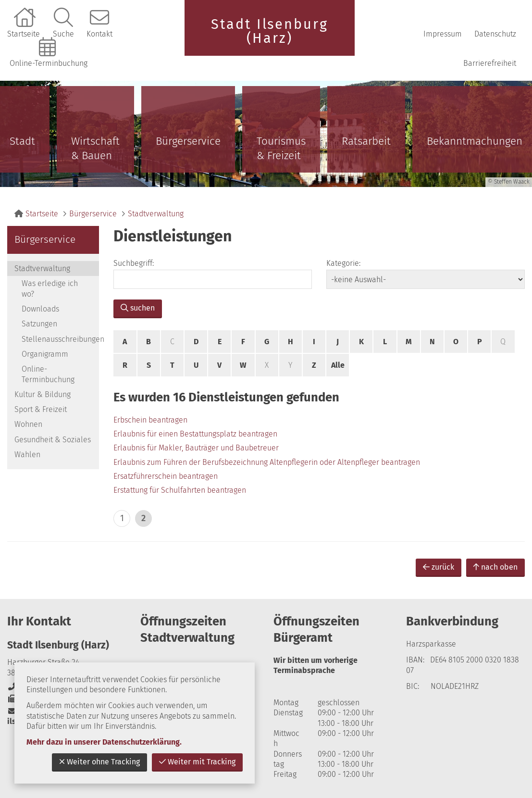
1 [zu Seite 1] (122, 518)
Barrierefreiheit (490, 63)
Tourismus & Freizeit (281, 148)
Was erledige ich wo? (50, 288)
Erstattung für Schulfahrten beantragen (180, 490)
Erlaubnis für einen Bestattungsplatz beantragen (195, 434)
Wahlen (27, 455)
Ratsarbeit (366, 141)
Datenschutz (495, 34)
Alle (338, 365)
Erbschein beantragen (150, 420)
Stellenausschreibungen (60, 339)
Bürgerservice (188, 141)
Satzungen (39, 324)
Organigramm (45, 354)
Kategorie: (343, 263)
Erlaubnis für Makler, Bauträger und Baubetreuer (196, 448)
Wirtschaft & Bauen (95, 148)
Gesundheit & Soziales (53, 440)
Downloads (40, 309)
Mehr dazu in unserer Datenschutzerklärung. (104, 742)
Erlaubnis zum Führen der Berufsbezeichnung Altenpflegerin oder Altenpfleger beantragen (267, 462)
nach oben (495, 567)
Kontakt (99, 34)
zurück (439, 567)
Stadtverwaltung (156, 214)
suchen (138, 308)
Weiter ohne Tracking (99, 762)
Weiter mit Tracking (197, 762)
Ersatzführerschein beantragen (166, 476)
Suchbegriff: (134, 263)
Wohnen (28, 424)
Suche (63, 34)
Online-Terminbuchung (49, 63)
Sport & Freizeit (41, 409)
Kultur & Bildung (43, 394)
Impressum (443, 34)
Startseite (24, 34)
